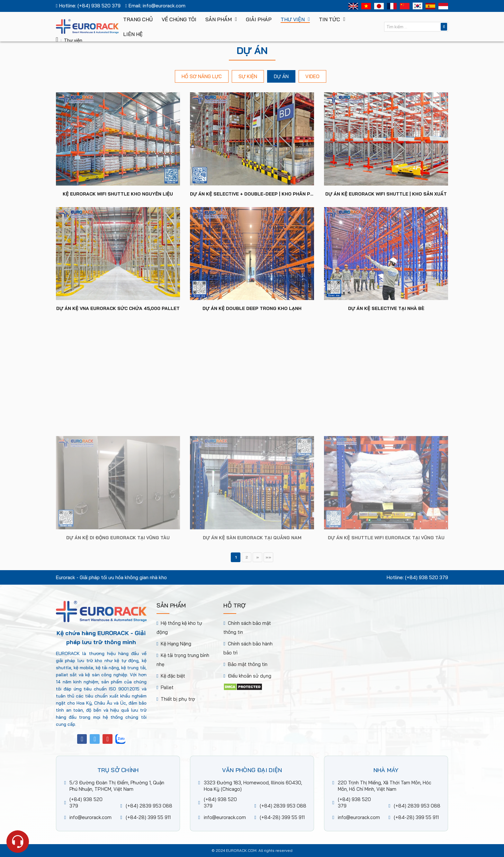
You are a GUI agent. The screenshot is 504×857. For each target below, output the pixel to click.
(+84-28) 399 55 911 (148, 817)
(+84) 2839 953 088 (149, 806)
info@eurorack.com (164, 6)
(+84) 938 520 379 (99, 6)
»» (268, 557)
